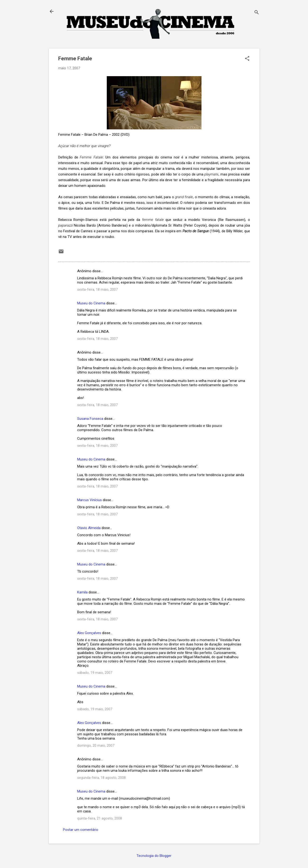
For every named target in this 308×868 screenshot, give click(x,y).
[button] (247, 59)
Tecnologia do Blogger (154, 856)
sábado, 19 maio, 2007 (95, 673)
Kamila (82, 592)
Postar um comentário (81, 830)
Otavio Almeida (89, 528)
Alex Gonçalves (89, 633)
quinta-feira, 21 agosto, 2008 (100, 818)
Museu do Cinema (91, 303)
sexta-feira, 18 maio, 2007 (97, 289)
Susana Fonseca (90, 419)
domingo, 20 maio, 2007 (96, 745)
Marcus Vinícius (89, 500)
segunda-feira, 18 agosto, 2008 (101, 778)
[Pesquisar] (257, 13)
